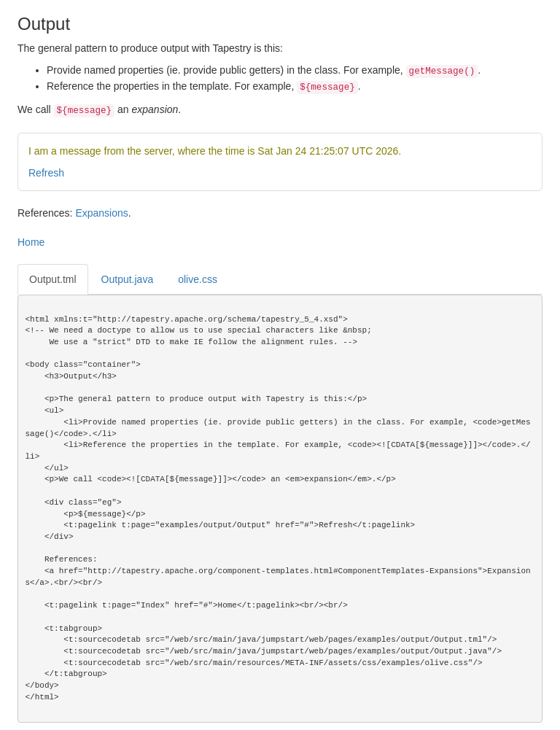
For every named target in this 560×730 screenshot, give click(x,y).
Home (31, 242)
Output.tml (53, 279)
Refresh (46, 173)
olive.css (198, 279)
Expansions (101, 213)
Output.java (128, 279)
